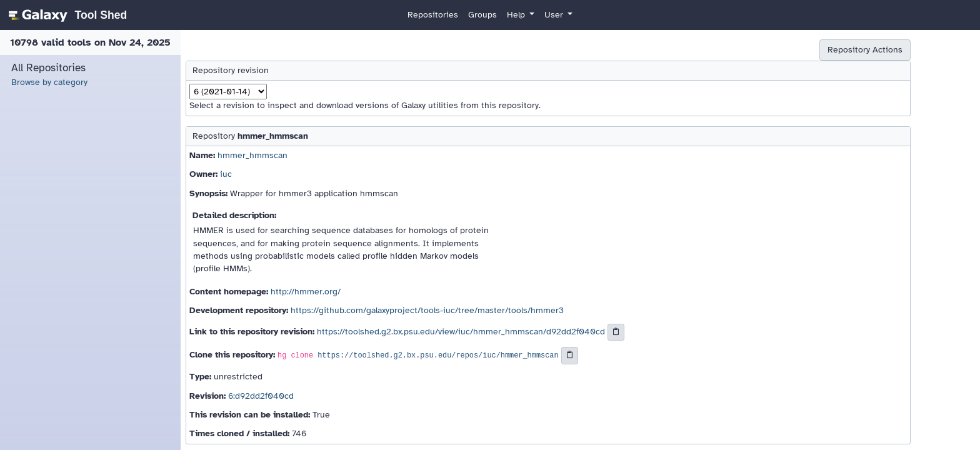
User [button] (555, 15)
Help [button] (517, 15)
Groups (482, 15)
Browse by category (49, 82)
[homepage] (66, 15)
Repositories (433, 15)
